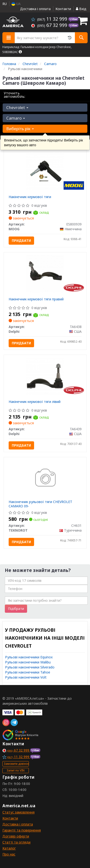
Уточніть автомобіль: (15, 95)
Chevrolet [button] (17, 107)
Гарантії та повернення (22, 830)
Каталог (9, 848)
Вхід (81, 9)
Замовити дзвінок (16, 764)
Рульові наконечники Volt (26, 677)
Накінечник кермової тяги (30, 197)
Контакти (63, 9)
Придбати (21, 240)
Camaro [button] (16, 118)
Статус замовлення (18, 812)
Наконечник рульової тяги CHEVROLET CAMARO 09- (40, 504)
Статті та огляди (16, 842)
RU (5, 4)
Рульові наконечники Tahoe (28, 672)
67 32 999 (50, 25)
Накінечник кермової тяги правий (36, 299)
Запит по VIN (16, 770)
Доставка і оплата (35, 9)
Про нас (9, 854)
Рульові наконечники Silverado (30, 667)
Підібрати (16, 609)
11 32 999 (50, 19)
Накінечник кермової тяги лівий (35, 402)
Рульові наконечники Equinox (29, 657)
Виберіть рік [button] (20, 129)
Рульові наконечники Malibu (28, 662)
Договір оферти (16, 836)
